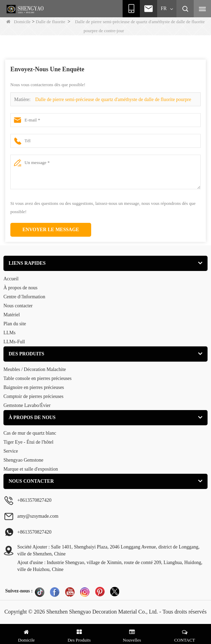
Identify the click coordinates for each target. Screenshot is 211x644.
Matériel (12, 315)
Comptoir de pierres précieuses (33, 396)
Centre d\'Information (24, 297)
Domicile (18, 22)
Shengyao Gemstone (23, 460)
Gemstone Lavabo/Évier (27, 405)
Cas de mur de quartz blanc (30, 433)
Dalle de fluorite (51, 22)
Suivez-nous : (19, 591)
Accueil (11, 279)
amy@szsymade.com (38, 516)
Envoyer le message (51, 230)
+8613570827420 (34, 532)
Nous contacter (18, 306)
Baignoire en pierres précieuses (34, 387)
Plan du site (15, 324)
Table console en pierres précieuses (37, 378)
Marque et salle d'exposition (31, 469)
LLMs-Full (14, 342)
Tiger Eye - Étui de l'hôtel (28, 442)
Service (11, 451)
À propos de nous (20, 288)
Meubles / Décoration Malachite (35, 369)
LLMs (9, 333)
